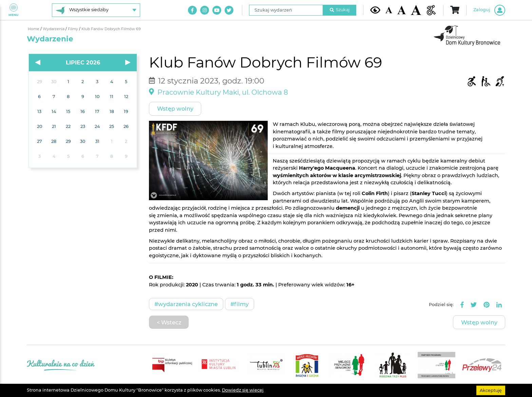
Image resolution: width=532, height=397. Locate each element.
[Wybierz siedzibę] (96, 10)
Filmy (73, 29)
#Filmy (240, 304)
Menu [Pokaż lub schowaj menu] (13, 10)
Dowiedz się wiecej (243, 390)
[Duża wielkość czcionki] (416, 10)
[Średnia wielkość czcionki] (402, 10)
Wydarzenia (54, 29)
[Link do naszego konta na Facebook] (192, 10)
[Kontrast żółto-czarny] (375, 10)
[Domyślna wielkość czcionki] (389, 10)
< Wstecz (169, 322)
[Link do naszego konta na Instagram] (205, 10)
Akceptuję (491, 390)
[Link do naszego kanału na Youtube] (217, 10)
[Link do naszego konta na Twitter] (229, 10)
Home (34, 29)
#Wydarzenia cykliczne (186, 304)
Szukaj (340, 10)
